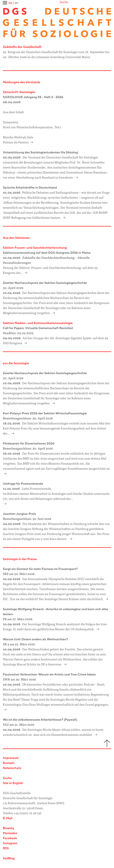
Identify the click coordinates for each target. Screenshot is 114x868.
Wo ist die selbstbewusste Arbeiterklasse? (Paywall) (40, 720)
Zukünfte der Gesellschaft (22, 47)
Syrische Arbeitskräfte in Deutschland (30, 188)
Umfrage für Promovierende (23, 484)
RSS (6, 848)
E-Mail (8, 818)
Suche (64, 2)
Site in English (13, 783)
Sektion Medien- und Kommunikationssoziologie (38, 323)
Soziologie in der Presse (20, 559)
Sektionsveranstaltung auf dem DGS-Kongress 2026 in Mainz (47, 253)
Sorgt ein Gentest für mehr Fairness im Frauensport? (40, 569)
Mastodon (10, 833)
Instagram (10, 843)
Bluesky (8, 828)
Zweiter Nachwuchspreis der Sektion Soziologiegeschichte (45, 283)
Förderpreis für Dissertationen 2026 (29, 444)
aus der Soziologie (16, 363)
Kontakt (9, 763)
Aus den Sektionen (16, 238)
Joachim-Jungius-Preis (19, 514)
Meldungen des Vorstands (22, 82)
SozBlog (9, 858)
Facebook (10, 838)
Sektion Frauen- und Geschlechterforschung (35, 248)
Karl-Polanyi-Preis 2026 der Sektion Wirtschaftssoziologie (45, 414)
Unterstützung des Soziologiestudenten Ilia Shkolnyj (40, 153)
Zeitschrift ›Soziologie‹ (19, 92)
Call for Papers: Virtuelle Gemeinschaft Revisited (38, 328)
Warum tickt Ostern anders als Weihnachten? (35, 639)
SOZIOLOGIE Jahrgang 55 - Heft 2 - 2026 (33, 97)
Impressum (11, 758)
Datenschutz (12, 768)
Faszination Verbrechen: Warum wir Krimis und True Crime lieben (49, 675)
